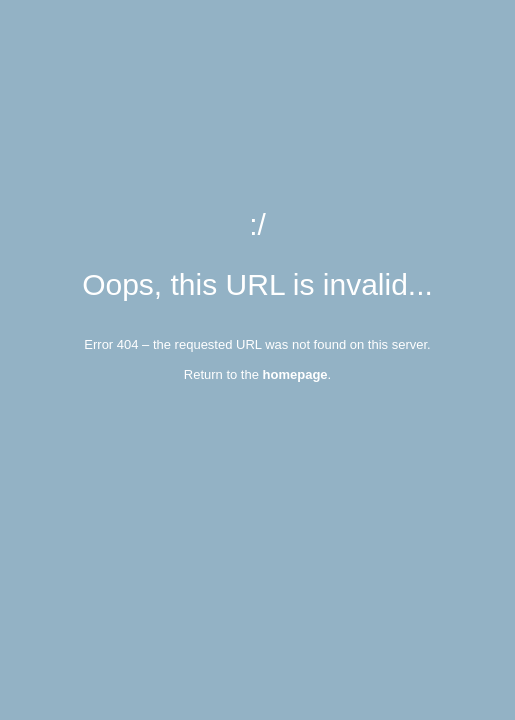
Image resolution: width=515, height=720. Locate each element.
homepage (295, 374)
